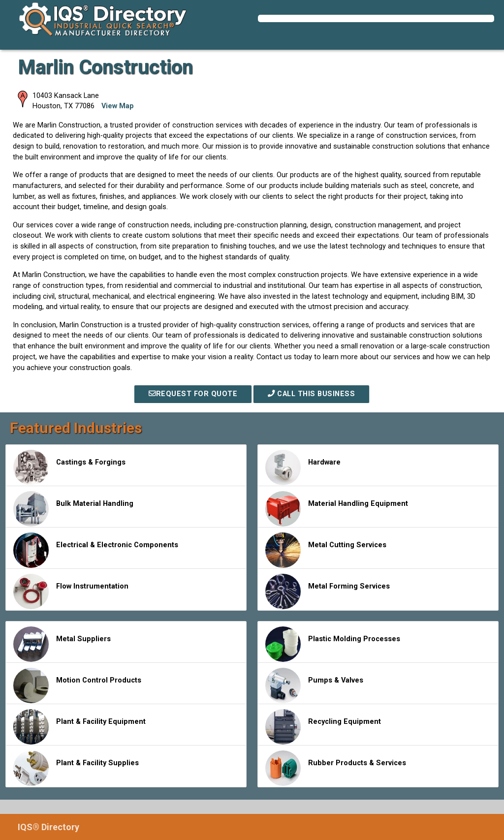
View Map (118, 106)
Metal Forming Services (328, 591)
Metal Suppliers (62, 644)
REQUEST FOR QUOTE (193, 394)
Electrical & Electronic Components (96, 550)
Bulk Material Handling (73, 509)
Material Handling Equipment (337, 509)
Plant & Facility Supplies (76, 768)
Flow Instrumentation (71, 591)
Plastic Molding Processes (333, 644)
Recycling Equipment (323, 727)
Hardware (303, 467)
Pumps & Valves (314, 685)
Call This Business (311, 394)
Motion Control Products (77, 685)
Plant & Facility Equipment (79, 727)
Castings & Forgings (69, 467)
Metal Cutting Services (326, 550)
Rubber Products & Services (336, 768)
